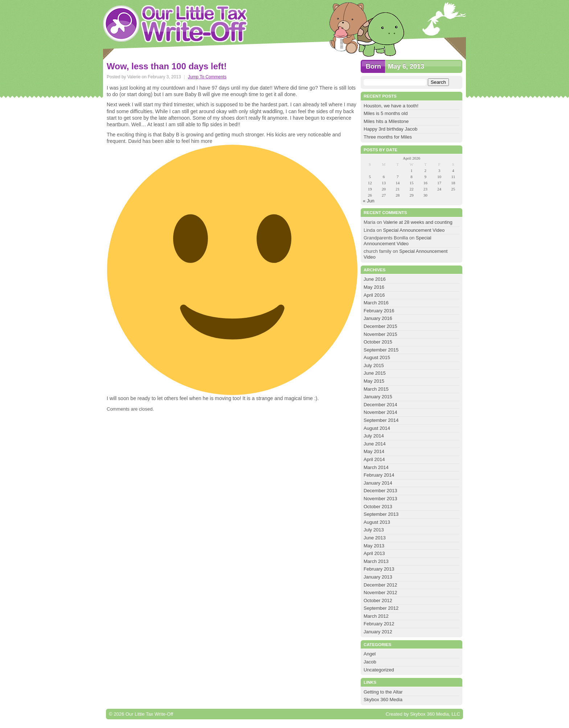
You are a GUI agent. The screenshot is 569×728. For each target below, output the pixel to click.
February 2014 (379, 475)
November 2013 (380, 499)
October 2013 (378, 507)
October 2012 (378, 601)
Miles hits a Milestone (387, 121)
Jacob (370, 662)
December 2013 (380, 491)
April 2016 (374, 295)
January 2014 (378, 483)
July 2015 (374, 365)
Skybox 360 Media (383, 700)
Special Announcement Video (414, 230)
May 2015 (374, 381)
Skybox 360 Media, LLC (435, 714)
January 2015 (378, 397)
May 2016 (374, 287)
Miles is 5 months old (386, 113)
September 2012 (381, 608)
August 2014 (377, 428)
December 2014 (380, 405)
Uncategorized (379, 670)
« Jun (369, 201)
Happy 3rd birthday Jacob (390, 129)
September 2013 (381, 514)
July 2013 (374, 530)
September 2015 (381, 350)
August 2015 (377, 357)
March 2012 (376, 616)
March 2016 (376, 303)
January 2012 (378, 632)
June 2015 (375, 373)
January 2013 (378, 577)
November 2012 (380, 593)
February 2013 (379, 569)
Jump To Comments (207, 77)
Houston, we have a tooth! (391, 106)
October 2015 (378, 342)
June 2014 (375, 444)
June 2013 (375, 538)
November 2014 (380, 412)
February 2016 (379, 311)
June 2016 (375, 279)
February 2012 (379, 624)
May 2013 (374, 546)
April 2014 (374, 459)
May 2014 (374, 451)
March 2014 (376, 467)
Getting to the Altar (383, 692)
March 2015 (376, 389)
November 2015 (380, 334)
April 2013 (374, 553)
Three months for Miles (388, 137)
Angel (370, 654)
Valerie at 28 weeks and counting (418, 222)
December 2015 (380, 326)
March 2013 (376, 561)
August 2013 (377, 522)
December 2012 (380, 585)
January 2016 (378, 318)
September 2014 (381, 420)
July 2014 (374, 436)
